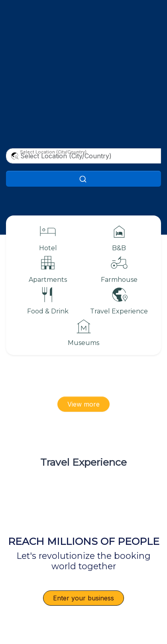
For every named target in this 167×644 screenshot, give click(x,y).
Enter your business (83, 598)
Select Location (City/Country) (53, 152)
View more (83, 404)
